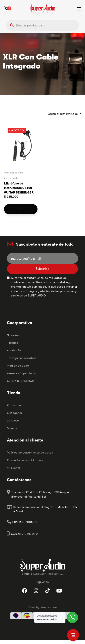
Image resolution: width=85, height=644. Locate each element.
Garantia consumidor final (25, 460)
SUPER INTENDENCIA (21, 381)
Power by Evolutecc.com (43, 607)
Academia (14, 350)
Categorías (15, 413)
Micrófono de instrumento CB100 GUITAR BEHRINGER (19, 188)
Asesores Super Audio (22, 373)
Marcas (12, 428)
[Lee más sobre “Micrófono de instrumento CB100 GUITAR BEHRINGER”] (21, 209)
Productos (14, 405)
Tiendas (12, 343)
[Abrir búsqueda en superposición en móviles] (42, 25)
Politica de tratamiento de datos (30, 453)
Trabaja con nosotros (22, 358)
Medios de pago (18, 366)
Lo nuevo (13, 420)
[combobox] (63, 114)
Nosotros (13, 335)
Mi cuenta (14, 468)
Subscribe (42, 269)
